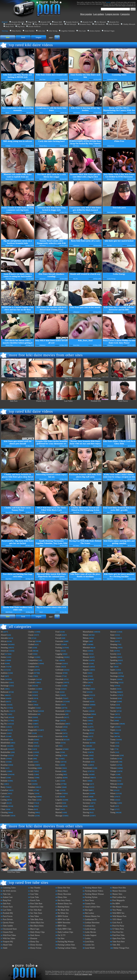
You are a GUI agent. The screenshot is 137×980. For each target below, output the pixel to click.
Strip (112, 686)
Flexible (31, 816)
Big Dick (4, 721)
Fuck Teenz (89, 900)
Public (85, 765)
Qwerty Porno (41, 849)
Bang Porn (123, 378)
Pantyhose (87, 714)
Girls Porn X (117, 923)
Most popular (86, 14)
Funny (58, 651)
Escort (31, 755)
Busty (3, 787)
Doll (30, 733)
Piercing (86, 730)
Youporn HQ (68, 871)
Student (113, 689)
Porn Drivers (14, 849)
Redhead (86, 778)
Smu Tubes (35, 916)
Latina (58, 784)
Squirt (113, 670)
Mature (86, 635)
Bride (3, 768)
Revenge (86, 784)
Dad (30, 702)
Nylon (85, 679)
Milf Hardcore (100, 24)
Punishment (87, 768)
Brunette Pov (114, 22)
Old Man (86, 689)
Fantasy (31, 778)
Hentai (58, 705)
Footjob (58, 635)
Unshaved (114, 762)
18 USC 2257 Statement (81, 974)
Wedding (114, 787)
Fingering (32, 797)
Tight (112, 727)
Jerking (58, 755)
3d (2, 632)
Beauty (3, 705)
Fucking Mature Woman (94, 894)
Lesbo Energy (90, 929)
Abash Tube (96, 871)
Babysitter (5, 682)
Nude (85, 673)
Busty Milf (58, 22)
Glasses (58, 676)
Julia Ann (41, 31)
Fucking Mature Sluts (93, 888)
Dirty (30, 724)
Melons (86, 638)
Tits (112, 733)
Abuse (90, 974)
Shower (113, 632)
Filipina (31, 793)
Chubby (31, 632)
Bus (2, 784)
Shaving (86, 812)
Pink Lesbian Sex (119, 897)
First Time (32, 800)
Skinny (113, 638)
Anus (3, 660)
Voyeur (113, 778)
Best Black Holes (37, 926)
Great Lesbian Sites (93, 907)
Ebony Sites (62, 897)
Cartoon (4, 793)
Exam (30, 759)
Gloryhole (59, 679)
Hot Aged (89, 910)
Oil (84, 686)
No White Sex (63, 913)
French (58, 644)
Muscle (86, 663)
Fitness (31, 809)
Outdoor (86, 705)
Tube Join (68, 378)
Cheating (4, 812)
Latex (58, 781)
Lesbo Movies (91, 932)
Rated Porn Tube (37, 907)
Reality (86, 774)
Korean (58, 771)
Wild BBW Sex (118, 913)
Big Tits (4, 724)
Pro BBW (116, 904)
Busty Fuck (10, 26)
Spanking (114, 660)
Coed (30, 654)
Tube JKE (116, 945)
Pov (84, 746)
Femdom (31, 787)
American (4, 651)
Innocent (59, 733)
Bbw (2, 695)
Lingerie (59, 800)
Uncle (112, 752)
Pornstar (86, 743)
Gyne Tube (35, 897)
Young (113, 812)
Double (31, 740)
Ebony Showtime (64, 894)
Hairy (58, 695)
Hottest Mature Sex (93, 916)
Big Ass (4, 708)
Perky (85, 724)
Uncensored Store (96, 849)
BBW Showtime (64, 923)
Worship (113, 803)
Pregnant (86, 749)
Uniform (113, 759)
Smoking (114, 648)
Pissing (86, 733)
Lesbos (88, 938)
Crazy (30, 676)
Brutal (3, 778)
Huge (57, 721)
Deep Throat (33, 711)
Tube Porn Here (118, 942)
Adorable (4, 638)
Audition (4, 673)
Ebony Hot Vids (64, 888)
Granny (58, 686)
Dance (31, 705)
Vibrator (113, 768)
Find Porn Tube (118, 935)
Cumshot (32, 689)
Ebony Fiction (36, 948)
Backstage (5, 686)
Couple (31, 673)
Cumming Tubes (14, 378)
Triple (113, 743)
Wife (112, 797)
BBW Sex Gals (63, 919)
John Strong (53, 31)
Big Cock (4, 717)
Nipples (86, 670)
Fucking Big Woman (66, 942)
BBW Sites (62, 926)
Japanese (59, 749)
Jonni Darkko (30, 31)
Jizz (57, 759)
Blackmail (5, 740)
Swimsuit (114, 698)
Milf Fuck (27, 24)
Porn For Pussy (118, 926)
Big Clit (4, 714)
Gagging (59, 654)
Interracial (59, 740)
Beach (3, 702)
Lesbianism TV (91, 919)
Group (58, 689)
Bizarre (4, 733)
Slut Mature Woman (120, 907)
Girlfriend (59, 670)
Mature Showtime (119, 891)
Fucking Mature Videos (94, 891)
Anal (3, 654)
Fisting (31, 806)
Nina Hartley (17, 31)
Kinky (58, 762)
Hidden (58, 708)
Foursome (59, 641)
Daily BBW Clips (64, 929)
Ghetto (58, 667)
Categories (125, 14)
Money (86, 654)
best (8, 37)
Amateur (4, 644)
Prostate (86, 759)
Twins (113, 746)
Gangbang (59, 657)
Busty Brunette (114, 24)
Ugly (112, 749)
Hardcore (59, 702)
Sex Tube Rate (36, 910)
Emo (30, 749)
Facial (30, 771)
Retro (85, 781)
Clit (30, 638)
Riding (85, 787)
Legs (57, 790)
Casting (4, 800)
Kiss (57, 765)
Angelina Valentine (68, 31)
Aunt (3, 676)
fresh (23, 37)
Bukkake (4, 781)
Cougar (31, 670)
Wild (112, 800)
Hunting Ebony (64, 907)
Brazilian (4, 765)
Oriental (86, 702)
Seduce (86, 806)
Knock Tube (35, 900)
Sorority (113, 654)
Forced (58, 638)
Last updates (99, 14)
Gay (57, 660)
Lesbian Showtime (92, 923)
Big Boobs (5, 711)
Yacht (112, 806)
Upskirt (113, 765)
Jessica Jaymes (95, 31)
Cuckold (31, 682)
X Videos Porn (118, 929)
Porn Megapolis (118, 900)
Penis (85, 721)
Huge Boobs (32, 22)
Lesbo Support (91, 935)
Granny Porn (90, 904)
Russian (86, 793)
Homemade (60, 711)
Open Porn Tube (119, 938)
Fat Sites (61, 938)
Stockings (114, 676)
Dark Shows (35, 935)
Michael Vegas (109, 31)
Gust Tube (34, 894)
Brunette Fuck (88, 22)
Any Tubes (34, 891)
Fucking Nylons (91, 897)
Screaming (87, 800)
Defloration (33, 714)
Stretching (114, 682)
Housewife (60, 717)
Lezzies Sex (90, 945)
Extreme (31, 765)
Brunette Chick (57, 24)
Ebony (31, 746)
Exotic (31, 762)
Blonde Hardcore (34, 26)
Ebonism (34, 938)
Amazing (4, 648)
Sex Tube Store (36, 913)
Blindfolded (5, 743)
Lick (57, 797)
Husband (59, 727)
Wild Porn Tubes (14, 871)
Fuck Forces (123, 400)
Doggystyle (33, 730)
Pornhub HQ (96, 400)
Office (85, 682)
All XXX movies (41, 378)
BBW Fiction (63, 916)
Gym (57, 692)
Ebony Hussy (63, 891)
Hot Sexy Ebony (64, 900)
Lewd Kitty (89, 942)
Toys (112, 736)
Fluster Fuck (41, 400)
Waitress (113, 781)
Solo (112, 651)
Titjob (113, 730)
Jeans (57, 752)
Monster (86, 657)
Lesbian (58, 793)
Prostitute (87, 762)
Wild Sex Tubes (41, 871)
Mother (86, 660)
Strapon (113, 679)
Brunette (4, 774)
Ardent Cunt (96, 378)
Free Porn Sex (118, 932)
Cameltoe (4, 790)
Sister (112, 635)
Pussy (85, 771)
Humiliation (60, 724)
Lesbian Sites (90, 926)
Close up (31, 641)
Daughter (32, 708)
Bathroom (5, 692)
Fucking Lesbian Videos (67, 948)
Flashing (31, 812)
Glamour (59, 673)
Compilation (33, 663)
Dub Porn (14, 400)
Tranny (113, 740)
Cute (30, 695)
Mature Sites (117, 894)
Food (57, 632)
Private (86, 755)
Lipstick (59, 803)
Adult (123, 871)
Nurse (85, 676)
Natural (86, 667)
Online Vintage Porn (121, 948)
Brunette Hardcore (72, 22)
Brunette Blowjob (18, 22)
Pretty (85, 752)
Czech (30, 698)
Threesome (114, 724)
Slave (112, 641)
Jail (57, 746)
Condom (31, 667)
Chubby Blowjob (129, 24)
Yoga (112, 809)
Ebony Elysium (36, 945)
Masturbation (88, 632)
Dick (30, 717)
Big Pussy (21, 26)
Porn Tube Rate (36, 904)
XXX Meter (117, 919)
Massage (59, 816)
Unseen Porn (123, 849)
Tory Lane (82, 31)
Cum (30, 686)
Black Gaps (35, 929)
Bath (2, 689)
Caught (3, 803)
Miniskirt (86, 648)
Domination (33, 736)
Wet (112, 790)
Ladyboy (59, 778)
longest (39, 37)
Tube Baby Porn (37, 919)
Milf (85, 644)
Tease (112, 714)
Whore (113, 793)
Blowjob (4, 749)
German (59, 663)
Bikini (3, 727)
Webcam (114, 784)
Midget (86, 641)
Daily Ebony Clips (37, 932)
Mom (85, 651)
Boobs (3, 759)
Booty (3, 762)
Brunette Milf (45, 22)
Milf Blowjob (71, 24)
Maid (57, 809)
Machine (59, 806)
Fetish (30, 790)
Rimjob (86, 790)
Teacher (113, 711)
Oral (85, 692)
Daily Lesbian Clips (65, 932)
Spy (112, 667)
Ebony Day (35, 942)
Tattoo (113, 708)
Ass (2, 670)
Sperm (113, 663)
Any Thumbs (35, 888)
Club (30, 648)
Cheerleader (5, 816)
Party (85, 717)
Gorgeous (59, 682)
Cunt (30, 692)
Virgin (113, 774)
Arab (3, 663)
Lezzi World (90, 948)
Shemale (86, 816)
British (3, 771)
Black (3, 736)
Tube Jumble (68, 849)
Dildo (30, 721)
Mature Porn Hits (119, 888)
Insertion (59, 736)
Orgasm (86, 695)
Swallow (114, 695)
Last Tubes (68, 400)
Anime (3, 657)
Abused (4, 635)
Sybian (113, 705)
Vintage (113, 771)
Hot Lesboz (89, 913)
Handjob (59, 698)
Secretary (86, 803)
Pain (85, 708)
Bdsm (3, 698)
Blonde (3, 746)
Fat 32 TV (62, 935)
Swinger (113, 702)
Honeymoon (60, 714)
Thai (112, 721)
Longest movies (112, 14)
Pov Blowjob (101, 22)
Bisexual (4, 730)
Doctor (31, 727)
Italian (58, 743)
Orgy (85, 698)
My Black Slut (63, 910)
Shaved (86, 809)
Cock (30, 651)
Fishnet (31, 803)
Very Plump (117, 910)
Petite (85, 727)
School (85, 797)
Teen (112, 717)
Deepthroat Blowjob (13, 24)
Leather (58, 787)
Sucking (113, 692)
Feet (30, 784)
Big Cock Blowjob (41, 24)
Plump (85, 736)
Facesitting (32, 768)
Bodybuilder (6, 752)
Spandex (113, 657)
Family (31, 774)
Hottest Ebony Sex (65, 904)
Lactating (59, 774)
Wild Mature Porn (119, 916)
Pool (85, 740)
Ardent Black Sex (37, 923)
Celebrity (4, 806)
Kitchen (58, 768)
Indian (58, 730)
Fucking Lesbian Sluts (66, 945)
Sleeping (114, 644)
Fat (29, 781)
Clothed (31, 644)
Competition (33, 660)
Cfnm (3, 809)
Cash (3, 797)
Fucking (59, 648)
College (31, 657)
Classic (31, 635)
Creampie (32, 679)
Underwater (115, 755)
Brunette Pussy (85, 24)
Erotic (30, 752)
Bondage (4, 755)
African (4, 641)
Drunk (31, 743)
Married (59, 812)
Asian (3, 667)
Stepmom (114, 673)
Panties (86, 711)
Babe (3, 679)
